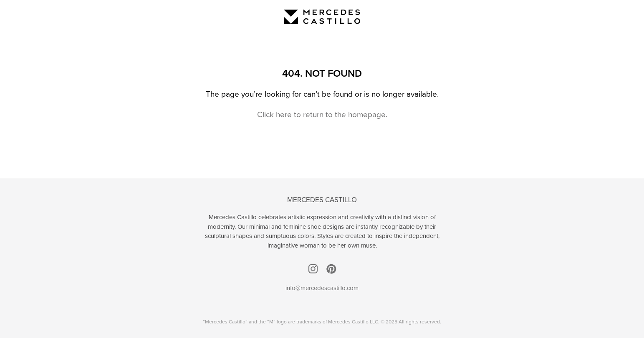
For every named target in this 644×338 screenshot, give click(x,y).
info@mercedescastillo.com (322, 288)
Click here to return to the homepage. (322, 114)
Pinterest (331, 269)
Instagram (313, 269)
